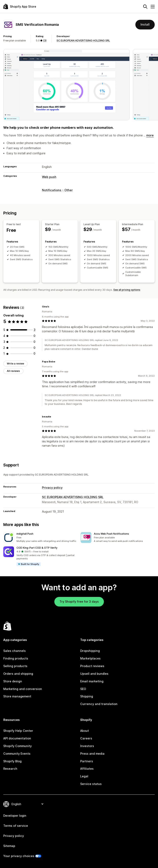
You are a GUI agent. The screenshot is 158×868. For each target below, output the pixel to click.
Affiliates (87, 769)
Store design (13, 681)
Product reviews (92, 666)
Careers (86, 738)
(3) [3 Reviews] (45, 40)
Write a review (15, 364)
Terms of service (16, 826)
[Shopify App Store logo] (20, 6)
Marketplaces (90, 658)
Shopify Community (17, 746)
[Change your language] (27, 804)
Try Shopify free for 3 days (79, 602)
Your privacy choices (19, 856)
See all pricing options (127, 290)
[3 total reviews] (34, 330)
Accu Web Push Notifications (111, 534)
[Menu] (153, 7)
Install (145, 24)
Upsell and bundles (94, 674)
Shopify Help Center (18, 731)
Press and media (92, 754)
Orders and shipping (18, 674)
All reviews (13, 371)
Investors (87, 746)
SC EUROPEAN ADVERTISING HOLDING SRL (83, 40)
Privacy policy (52, 488)
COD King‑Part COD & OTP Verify (37, 548)
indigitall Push (25, 534)
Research (10, 769)
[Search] (145, 7)
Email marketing (92, 681)
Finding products (16, 658)
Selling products (15, 666)
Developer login (15, 816)
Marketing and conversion (23, 689)
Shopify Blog (12, 761)
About (85, 731)
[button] (40, 538)
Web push (49, 177)
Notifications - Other (57, 190)
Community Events (17, 754)
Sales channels (15, 651)
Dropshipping (90, 651)
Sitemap (9, 846)
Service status (91, 784)
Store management (17, 696)
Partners (87, 761)
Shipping (87, 696)
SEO (83, 689)
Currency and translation (99, 704)
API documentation (17, 738)
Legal (84, 776)
